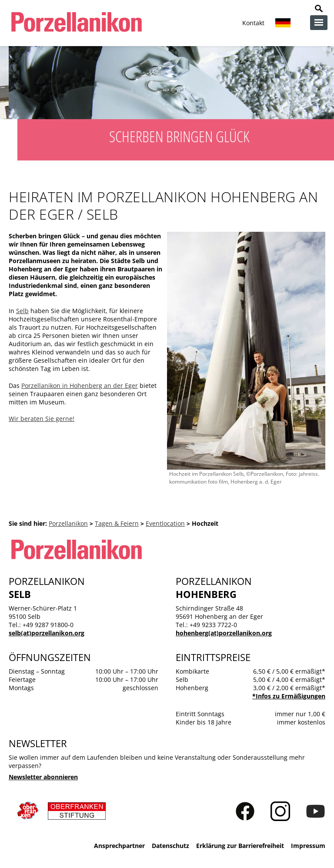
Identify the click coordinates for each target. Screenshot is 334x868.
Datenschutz (170, 846)
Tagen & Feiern (117, 523)
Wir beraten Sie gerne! (42, 419)
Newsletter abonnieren (43, 777)
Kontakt (253, 23)
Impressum (308, 846)
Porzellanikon (68, 523)
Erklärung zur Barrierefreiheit (240, 846)
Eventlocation (165, 523)
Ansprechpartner (119, 846)
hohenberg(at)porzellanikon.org (224, 633)
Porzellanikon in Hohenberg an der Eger (80, 386)
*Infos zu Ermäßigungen (289, 696)
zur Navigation (319, 23)
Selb (22, 311)
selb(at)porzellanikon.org (47, 633)
